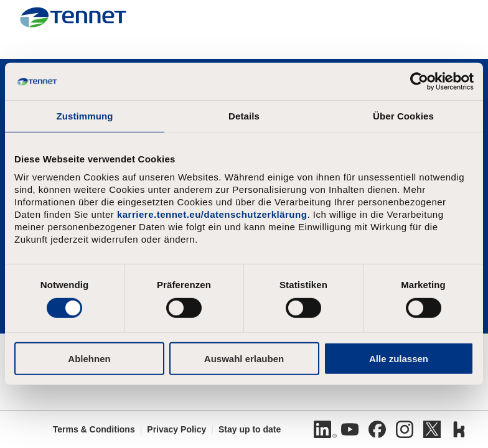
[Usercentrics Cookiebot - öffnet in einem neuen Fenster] (419, 82)
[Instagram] (405, 429)
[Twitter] (432, 429)
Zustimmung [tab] (85, 116)
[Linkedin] (322, 429)
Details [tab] (244, 116)
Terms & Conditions (94, 429)
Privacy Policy (176, 429)
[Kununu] (459, 429)
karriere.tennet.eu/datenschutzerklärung (212, 214)
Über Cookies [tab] (403, 116)
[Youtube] (350, 429)
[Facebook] (377, 429)
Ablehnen (89, 358)
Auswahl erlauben (244, 358)
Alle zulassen (399, 358)
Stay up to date (250, 429)
